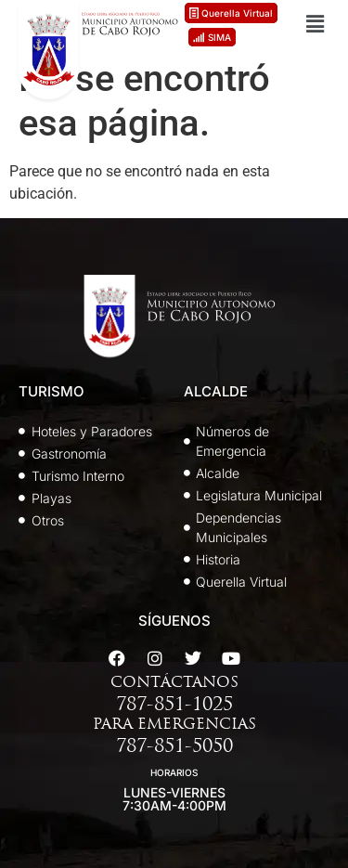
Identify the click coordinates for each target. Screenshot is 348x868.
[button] (315, 24)
